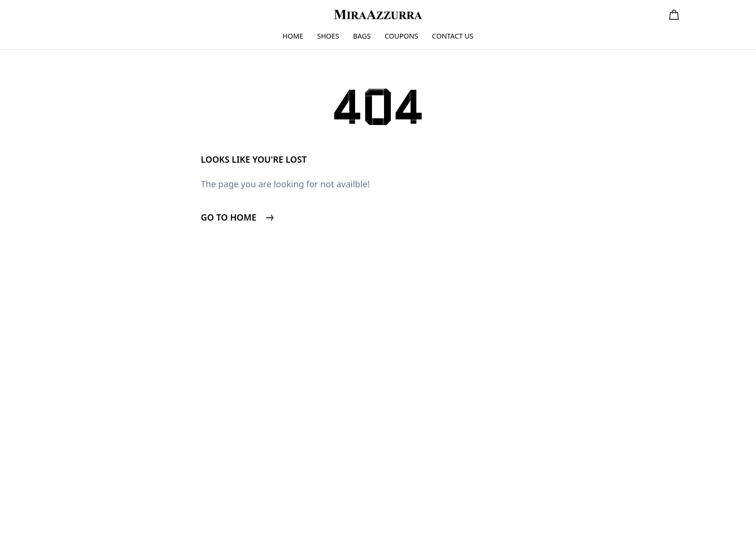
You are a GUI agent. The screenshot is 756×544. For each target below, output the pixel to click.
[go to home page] (378, 14)
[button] (674, 15)
